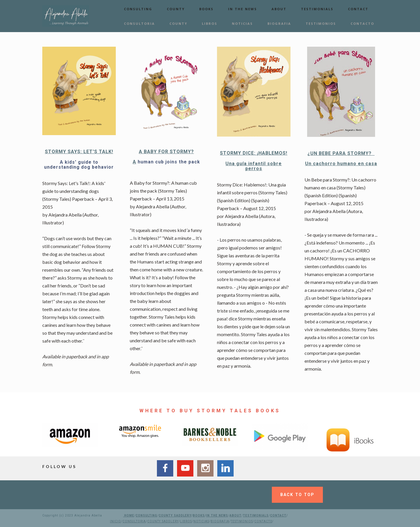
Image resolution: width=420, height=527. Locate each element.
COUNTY (176, 9)
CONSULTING (138, 9)
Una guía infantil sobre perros (254, 166)
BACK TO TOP (297, 495)
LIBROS (210, 23)
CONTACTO (362, 23)
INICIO (116, 521)
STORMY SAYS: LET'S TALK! (79, 152)
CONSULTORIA (139, 23)
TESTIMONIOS (321, 23)
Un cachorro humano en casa (341, 164)
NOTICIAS (242, 23)
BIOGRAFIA (279, 23)
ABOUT (279, 9)
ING (154, 515)
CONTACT (358, 9)
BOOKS (206, 9)
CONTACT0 (263, 521)
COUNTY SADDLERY (175, 515)
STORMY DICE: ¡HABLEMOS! (254, 153)
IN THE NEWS (243, 9)
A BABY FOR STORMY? (166, 152)
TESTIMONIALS (317, 9)
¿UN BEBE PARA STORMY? (341, 153)
